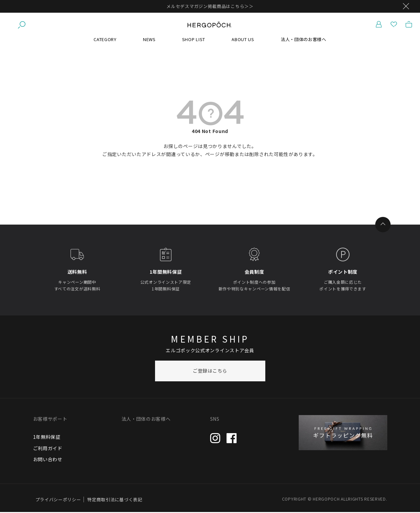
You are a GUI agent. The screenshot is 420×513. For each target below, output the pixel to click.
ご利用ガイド (48, 449)
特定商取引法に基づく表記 (115, 500)
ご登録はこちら (210, 372)
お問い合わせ (48, 460)
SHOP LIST (194, 40)
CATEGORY (105, 40)
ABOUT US (243, 40)
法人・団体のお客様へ (304, 40)
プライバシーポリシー (58, 500)
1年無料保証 (47, 437)
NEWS (149, 40)
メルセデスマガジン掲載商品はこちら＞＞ (210, 6)
